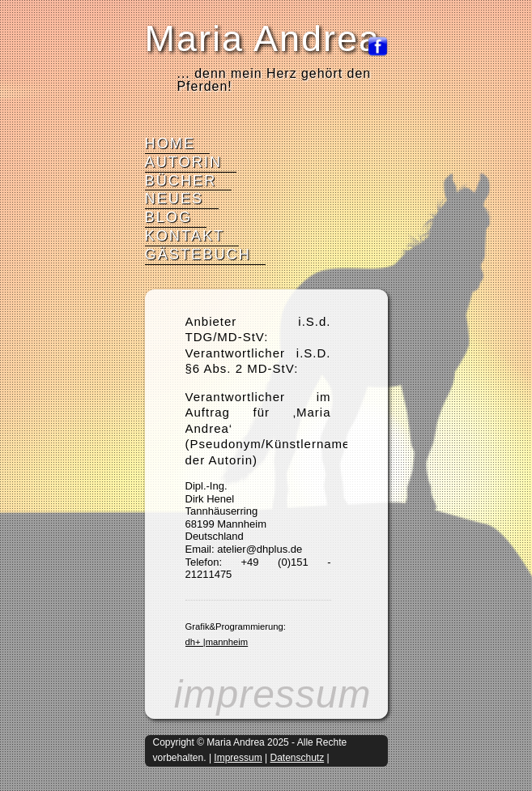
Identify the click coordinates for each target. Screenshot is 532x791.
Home (170, 143)
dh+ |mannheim (217, 642)
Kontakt (185, 236)
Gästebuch (198, 254)
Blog (169, 217)
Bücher (181, 181)
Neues (174, 199)
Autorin (184, 162)
